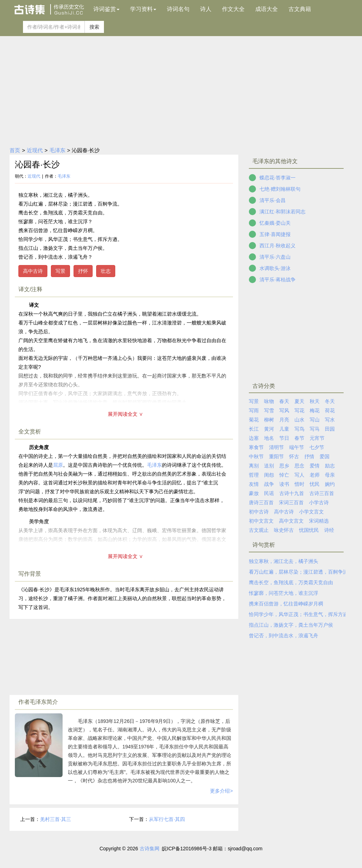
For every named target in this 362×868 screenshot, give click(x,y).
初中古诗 (259, 512)
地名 (269, 438)
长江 (254, 429)
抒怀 (83, 271)
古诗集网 (150, 849)
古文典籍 (300, 9)
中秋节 (256, 456)
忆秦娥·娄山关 (275, 223)
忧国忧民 (309, 530)
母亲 (330, 475)
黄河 (269, 429)
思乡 (284, 466)
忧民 (315, 484)
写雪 (269, 410)
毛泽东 (57, 150)
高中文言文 (291, 521)
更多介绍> (221, 791)
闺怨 (269, 475)
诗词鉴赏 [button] (106, 9)
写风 (284, 410)
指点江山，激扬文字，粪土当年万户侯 (291, 625)
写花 (299, 410)
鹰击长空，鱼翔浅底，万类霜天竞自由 (291, 582)
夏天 (299, 401)
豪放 (254, 493)
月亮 (284, 420)
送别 (269, 466)
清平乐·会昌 (273, 200)
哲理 (254, 475)
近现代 (35, 150)
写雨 (254, 410)
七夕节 (317, 447)
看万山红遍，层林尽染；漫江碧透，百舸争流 (298, 572)
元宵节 (317, 438)
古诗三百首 (322, 493)
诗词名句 (178, 9)
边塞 (254, 438)
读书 (284, 484)
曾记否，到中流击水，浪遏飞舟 (284, 636)
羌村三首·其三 (56, 819)
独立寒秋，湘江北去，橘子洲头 (284, 561)
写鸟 (299, 429)
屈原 (58, 465)
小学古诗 (319, 502)
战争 (269, 484)
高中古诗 (33, 271)
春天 (284, 401)
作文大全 (233, 9)
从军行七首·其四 (167, 819)
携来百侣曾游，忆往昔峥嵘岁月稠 (286, 604)
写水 (330, 420)
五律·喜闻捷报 (275, 234)
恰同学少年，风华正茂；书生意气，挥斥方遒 (298, 614)
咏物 (269, 401)
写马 (315, 429)
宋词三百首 (291, 502)
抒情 (309, 456)
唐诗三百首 (261, 502)
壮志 (106, 271)
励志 (330, 466)
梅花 (315, 410)
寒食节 (256, 447)
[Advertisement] (181, 89)
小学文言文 (311, 512)
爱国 (325, 456)
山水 (299, 420)
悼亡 (284, 475)
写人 (299, 475)
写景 (60, 271)
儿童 (284, 429)
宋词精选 (319, 521)
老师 (315, 475)
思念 (299, 466)
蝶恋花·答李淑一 (278, 178)
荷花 (330, 410)
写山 (315, 420)
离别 (254, 466)
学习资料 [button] (143, 9)
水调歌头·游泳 (275, 268)
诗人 (206, 9)
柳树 (269, 420)
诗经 (329, 530)
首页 (15, 150)
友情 (254, 484)
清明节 (276, 447)
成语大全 (267, 9)
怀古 (294, 456)
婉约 (330, 484)
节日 (284, 438)
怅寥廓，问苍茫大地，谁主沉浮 (284, 593)
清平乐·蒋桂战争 (278, 280)
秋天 (315, 401)
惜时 (299, 484)
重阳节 (276, 456)
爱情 (315, 466)
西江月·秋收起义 (278, 246)
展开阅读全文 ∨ (125, 414)
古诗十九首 (292, 493)
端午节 (297, 447)
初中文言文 (261, 521)
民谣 (269, 493)
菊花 (254, 420)
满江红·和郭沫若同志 (282, 212)
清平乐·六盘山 (275, 257)
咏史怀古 (284, 530)
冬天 (330, 401)
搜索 (94, 27)
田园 (330, 429)
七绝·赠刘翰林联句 (280, 189)
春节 (299, 438)
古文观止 (259, 530)
